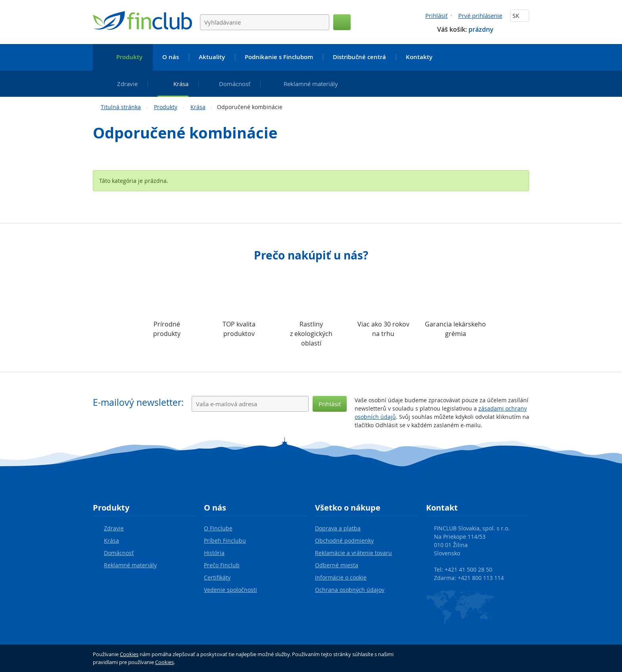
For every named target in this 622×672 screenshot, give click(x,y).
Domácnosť (119, 553)
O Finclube (218, 528)
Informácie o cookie (341, 577)
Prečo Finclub (222, 565)
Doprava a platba (338, 528)
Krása (198, 107)
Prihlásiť (436, 15)
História (214, 553)
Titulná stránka (121, 107)
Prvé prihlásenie (480, 15)
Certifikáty (217, 577)
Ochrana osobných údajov (350, 590)
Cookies (129, 654)
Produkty (166, 107)
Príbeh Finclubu (225, 540)
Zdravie (114, 528)
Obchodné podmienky (344, 540)
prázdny (481, 29)
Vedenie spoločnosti (230, 590)
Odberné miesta (337, 565)
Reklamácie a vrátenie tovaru (353, 553)
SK (520, 16)
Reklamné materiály (130, 565)
